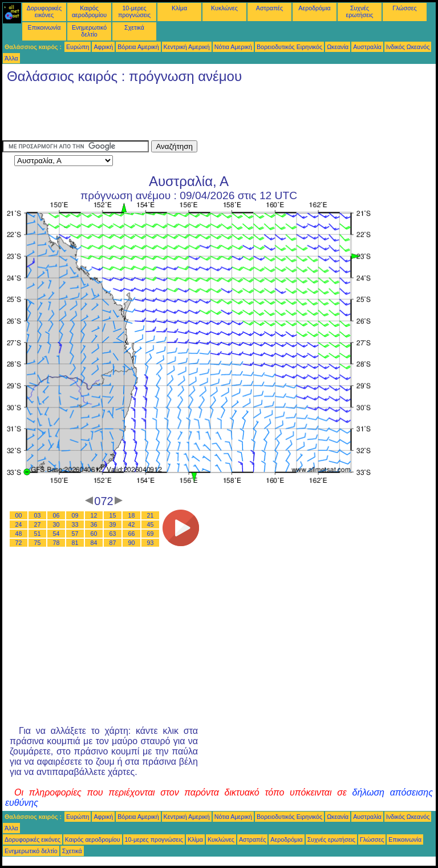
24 (19, 524)
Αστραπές (269, 8)
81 (75, 543)
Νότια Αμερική (233, 47)
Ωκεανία (338, 47)
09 (75, 515)
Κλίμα (179, 8)
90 (132, 543)
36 (94, 524)
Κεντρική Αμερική (187, 47)
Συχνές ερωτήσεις (360, 11)
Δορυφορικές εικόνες (44, 11)
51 (38, 534)
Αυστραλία (367, 47)
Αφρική (103, 47)
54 (56, 534)
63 (113, 534)
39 (113, 524)
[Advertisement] (210, 115)
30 (56, 524)
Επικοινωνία (44, 27)
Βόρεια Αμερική (138, 47)
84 (94, 543)
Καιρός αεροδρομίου (89, 11)
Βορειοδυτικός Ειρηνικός (289, 47)
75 (38, 543)
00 (19, 515)
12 (94, 515)
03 (38, 515)
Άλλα (11, 58)
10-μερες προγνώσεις (134, 11)
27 (38, 524)
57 (75, 534)
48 (19, 534)
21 (151, 515)
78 (56, 543)
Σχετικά (134, 27)
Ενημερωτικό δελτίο (89, 31)
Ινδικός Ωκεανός (408, 47)
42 (132, 524)
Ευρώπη (78, 47)
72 (19, 543)
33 (75, 524)
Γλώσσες (404, 8)
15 (113, 515)
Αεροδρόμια (314, 8)
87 (113, 543)
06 (56, 515)
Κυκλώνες (224, 8)
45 (151, 524)
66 (132, 534)
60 (94, 534)
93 (151, 543)
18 (132, 515)
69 (151, 534)
